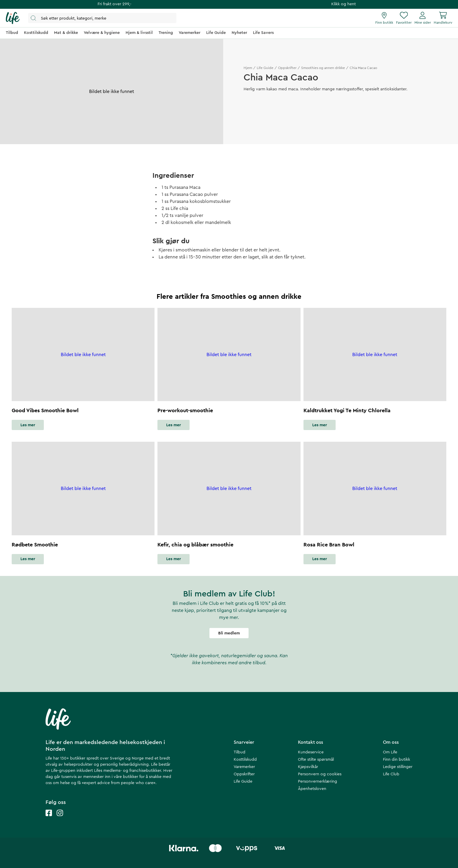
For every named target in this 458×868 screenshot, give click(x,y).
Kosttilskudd (245, 760)
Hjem (248, 68)
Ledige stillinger (398, 767)
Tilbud (240, 752)
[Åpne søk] (102, 18)
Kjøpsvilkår (308, 767)
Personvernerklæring (318, 781)
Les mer (28, 425)
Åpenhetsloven (312, 789)
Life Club (391, 774)
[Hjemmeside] (13, 18)
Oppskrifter (287, 68)
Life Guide (265, 68)
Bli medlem (229, 633)
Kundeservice (311, 752)
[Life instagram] (60, 819)
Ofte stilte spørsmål (316, 760)
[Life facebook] (49, 819)
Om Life (390, 752)
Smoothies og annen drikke (323, 68)
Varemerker (244, 767)
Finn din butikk (397, 760)
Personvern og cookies (320, 774)
